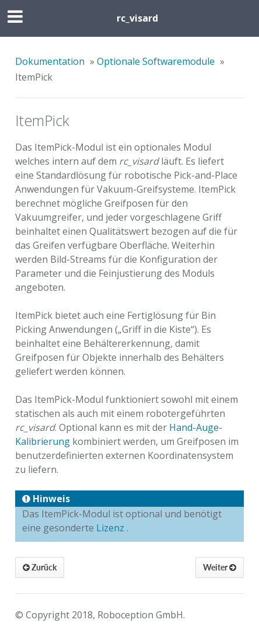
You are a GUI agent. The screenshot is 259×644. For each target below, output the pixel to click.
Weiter (220, 567)
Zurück (40, 567)
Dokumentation (50, 61)
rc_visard (137, 18)
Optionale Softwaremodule (156, 61)
